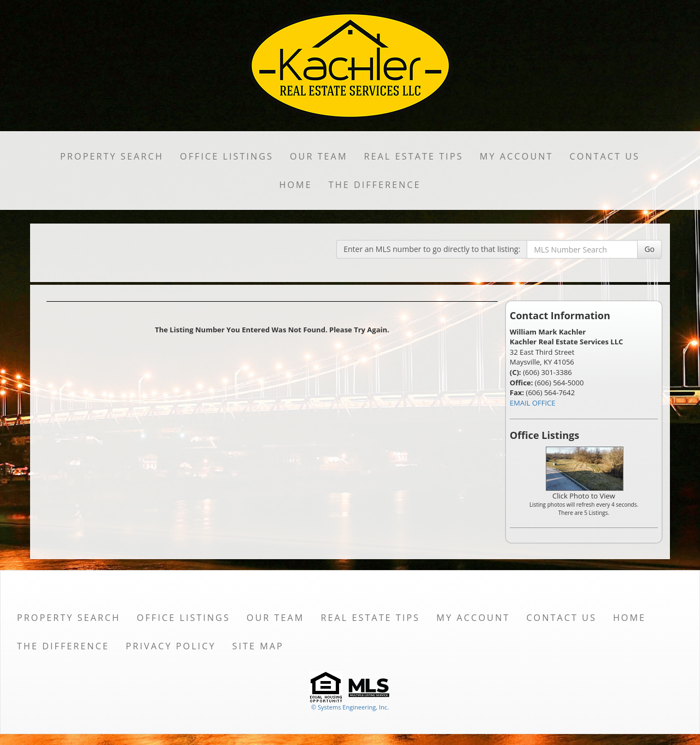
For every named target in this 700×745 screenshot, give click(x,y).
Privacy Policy (171, 646)
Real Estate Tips (414, 156)
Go (649, 249)
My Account (516, 156)
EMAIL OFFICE (533, 403)
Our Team (319, 156)
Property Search (112, 156)
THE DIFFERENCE (375, 185)
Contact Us (605, 156)
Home (295, 185)
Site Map (258, 646)
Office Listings (227, 156)
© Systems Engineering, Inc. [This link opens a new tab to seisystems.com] (350, 707)
